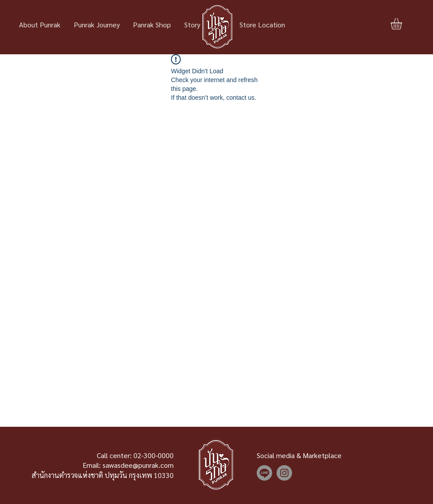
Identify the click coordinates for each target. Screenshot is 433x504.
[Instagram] (284, 473)
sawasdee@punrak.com (138, 465)
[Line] (264, 473)
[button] (403, 24)
